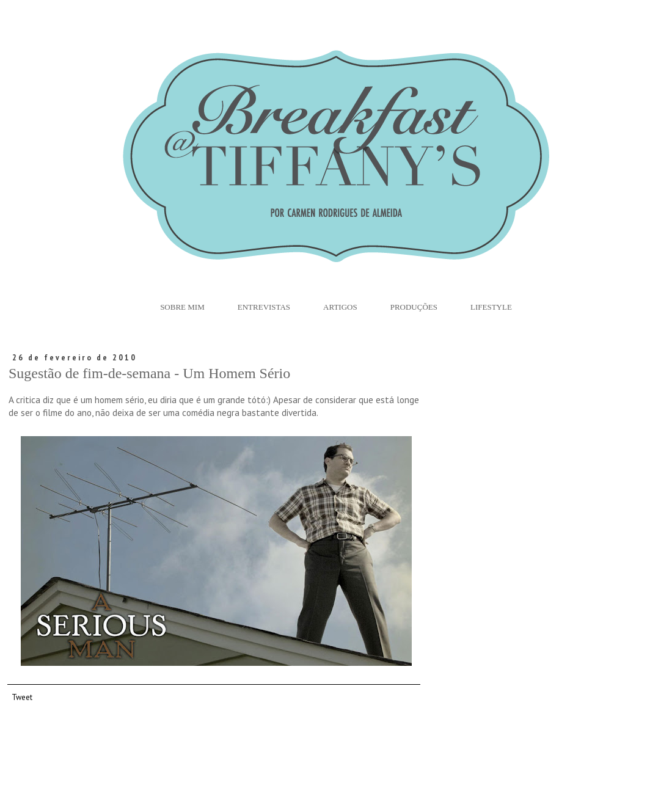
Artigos (340, 307)
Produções (414, 307)
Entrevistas (264, 307)
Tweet (22, 697)
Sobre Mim (182, 307)
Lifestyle (491, 307)
